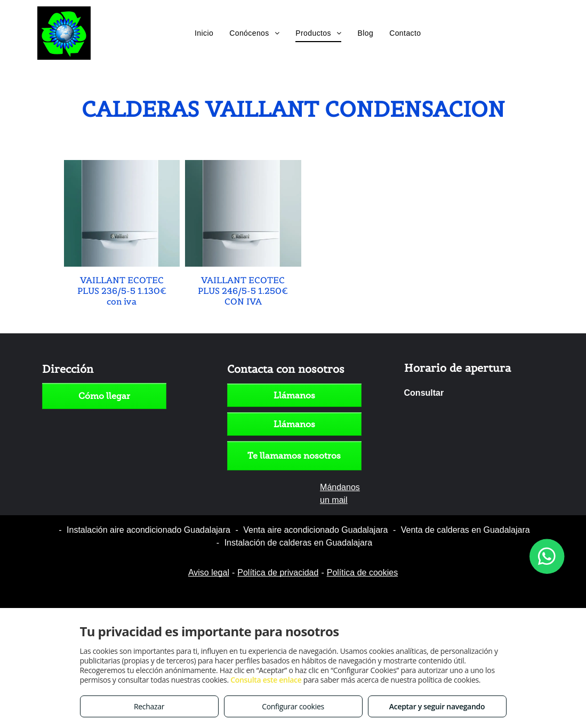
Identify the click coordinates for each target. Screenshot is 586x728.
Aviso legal (209, 573)
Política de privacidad (278, 573)
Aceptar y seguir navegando (437, 706)
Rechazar (149, 706)
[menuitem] (204, 33)
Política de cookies (362, 573)
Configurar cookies (293, 706)
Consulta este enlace (266, 680)
